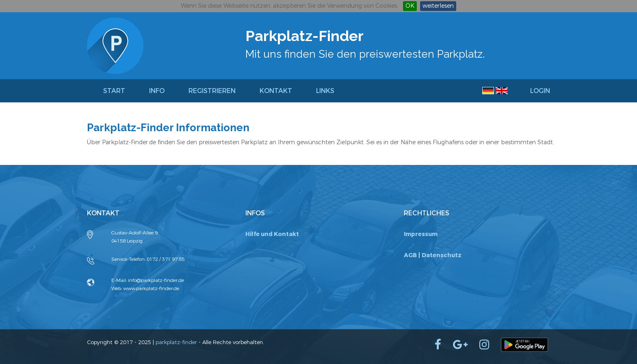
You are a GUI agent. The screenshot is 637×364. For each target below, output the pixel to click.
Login (540, 91)
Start (114, 91)
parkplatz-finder (176, 342)
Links (325, 91)
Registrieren (212, 91)
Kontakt (276, 91)
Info (157, 91)
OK (410, 6)
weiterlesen (438, 6)
